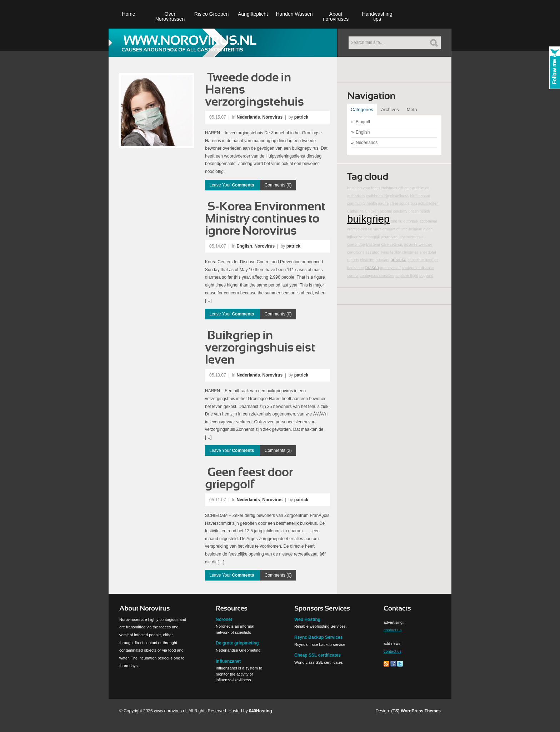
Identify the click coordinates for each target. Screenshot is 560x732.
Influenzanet (228, 661)
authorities (356, 196)
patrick (301, 117)
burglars (383, 260)
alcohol (386, 211)
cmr (408, 188)
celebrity (400, 211)
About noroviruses (336, 16)
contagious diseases (377, 275)
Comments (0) (278, 185)
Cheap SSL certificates (317, 655)
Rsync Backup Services (318, 637)
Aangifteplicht (253, 14)
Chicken (372, 211)
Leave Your (232, 185)
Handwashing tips (377, 16)
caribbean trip (378, 196)
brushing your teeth (363, 188)
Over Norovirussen (170, 16)
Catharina (355, 211)
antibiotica (421, 188)
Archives (390, 109)
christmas (410, 252)
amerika (398, 260)
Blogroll (363, 122)
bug (414, 203)
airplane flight (407, 275)
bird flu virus (371, 229)
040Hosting (261, 711)
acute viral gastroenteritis (402, 237)
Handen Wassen (294, 14)
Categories (362, 109)
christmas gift (392, 188)
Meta (412, 109)
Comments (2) (278, 450)
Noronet (224, 619)
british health (419, 211)
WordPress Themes (421, 711)
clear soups (400, 203)
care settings (392, 244)
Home (128, 14)
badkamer (356, 268)
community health (362, 203)
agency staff (390, 268)
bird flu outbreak (404, 221)
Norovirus (273, 117)
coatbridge (356, 244)
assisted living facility (383, 252)
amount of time (395, 229)
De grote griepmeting (237, 643)
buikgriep (368, 219)
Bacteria (373, 244)
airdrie (384, 203)
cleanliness (399, 196)
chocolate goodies (423, 260)
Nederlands (248, 117)
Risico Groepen (212, 14)
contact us (392, 630)
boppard (426, 275)
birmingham (420, 196)
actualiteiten (428, 203)
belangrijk (372, 237)
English (244, 246)
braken (372, 268)
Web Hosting (307, 619)
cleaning (367, 260)
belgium (416, 229)
